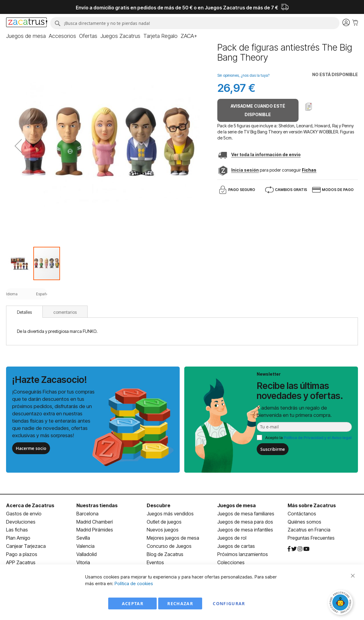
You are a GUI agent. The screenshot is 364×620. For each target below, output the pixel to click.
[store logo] (27, 23)
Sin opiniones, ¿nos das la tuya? (243, 75)
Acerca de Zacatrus (30, 505)
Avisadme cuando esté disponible (258, 110)
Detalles (24, 312)
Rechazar (180, 603)
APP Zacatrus (21, 562)
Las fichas (17, 530)
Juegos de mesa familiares (246, 514)
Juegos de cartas (236, 546)
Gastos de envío (24, 514)
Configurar (229, 603)
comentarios (65, 312)
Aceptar (133, 603)
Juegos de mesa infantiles (245, 530)
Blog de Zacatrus (165, 554)
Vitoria (83, 562)
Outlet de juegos (164, 522)
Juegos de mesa (237, 505)
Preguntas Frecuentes (311, 538)
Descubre (159, 505)
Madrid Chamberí (95, 522)
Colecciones (231, 562)
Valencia (85, 546)
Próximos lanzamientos (243, 554)
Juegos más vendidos (170, 514)
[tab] (24, 312)
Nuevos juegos (163, 530)
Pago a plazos (22, 554)
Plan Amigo (18, 538)
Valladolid (87, 554)
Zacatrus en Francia (309, 530)
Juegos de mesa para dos (245, 522)
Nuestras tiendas (97, 505)
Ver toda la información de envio (266, 154)
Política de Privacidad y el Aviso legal (318, 437)
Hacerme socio (31, 448)
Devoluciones (21, 522)
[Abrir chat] (341, 603)
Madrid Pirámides (95, 530)
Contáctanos (302, 514)
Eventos (155, 562)
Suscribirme (273, 449)
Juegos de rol (232, 538)
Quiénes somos (304, 522)
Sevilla (83, 538)
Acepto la (308, 437)
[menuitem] (26, 36)
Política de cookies (134, 583)
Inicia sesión (245, 170)
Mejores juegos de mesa (173, 538)
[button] (18, 146)
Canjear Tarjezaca (26, 546)
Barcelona (87, 514)
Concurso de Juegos (169, 546)
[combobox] (195, 23)
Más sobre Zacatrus (312, 505)
